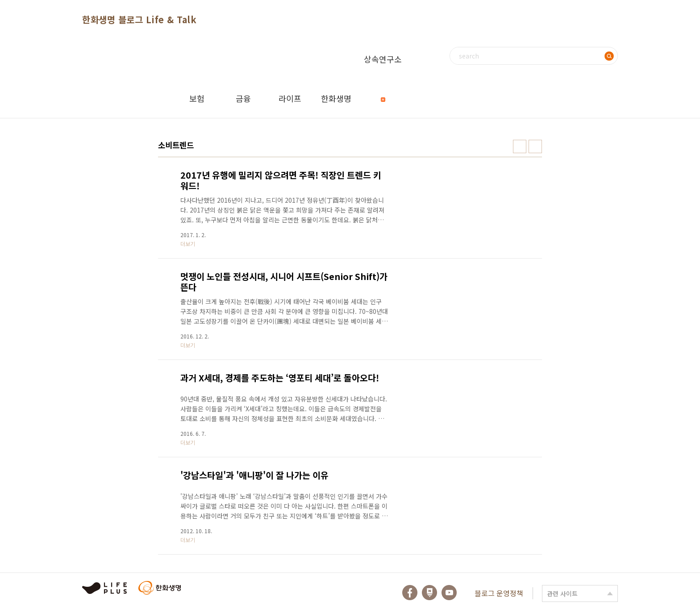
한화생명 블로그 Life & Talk (139, 19)
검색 (609, 56)
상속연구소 (383, 66)
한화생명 (336, 98)
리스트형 (535, 146)
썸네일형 (520, 146)
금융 (243, 98)
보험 (197, 98)
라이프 (290, 98)
